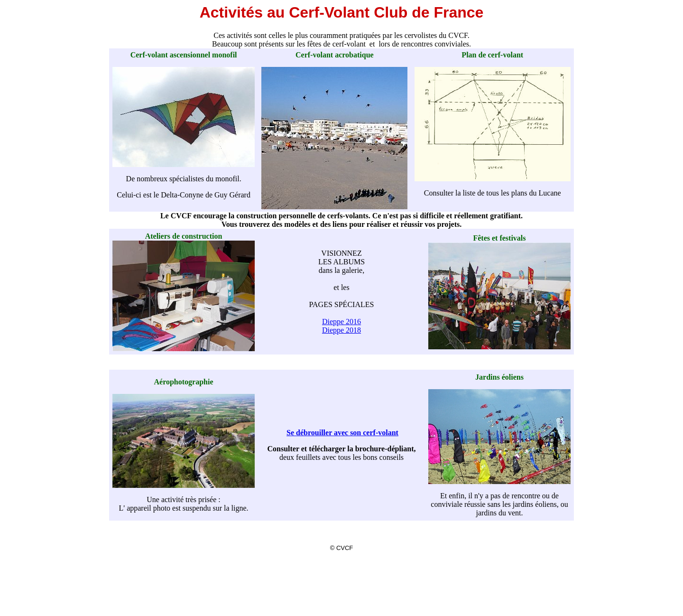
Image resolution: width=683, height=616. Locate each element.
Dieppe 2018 (341, 330)
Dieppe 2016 (341, 322)
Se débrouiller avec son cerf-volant (342, 433)
